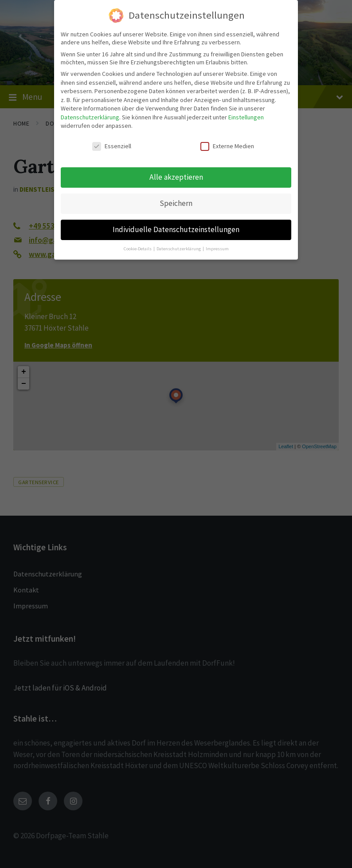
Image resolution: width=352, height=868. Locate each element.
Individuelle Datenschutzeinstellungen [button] (176, 229)
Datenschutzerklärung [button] (179, 249)
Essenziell (112, 146)
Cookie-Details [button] (138, 249)
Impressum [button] (217, 249)
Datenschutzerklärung (90, 117)
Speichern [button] (176, 203)
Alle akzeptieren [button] (176, 177)
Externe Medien (227, 146)
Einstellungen (246, 117)
